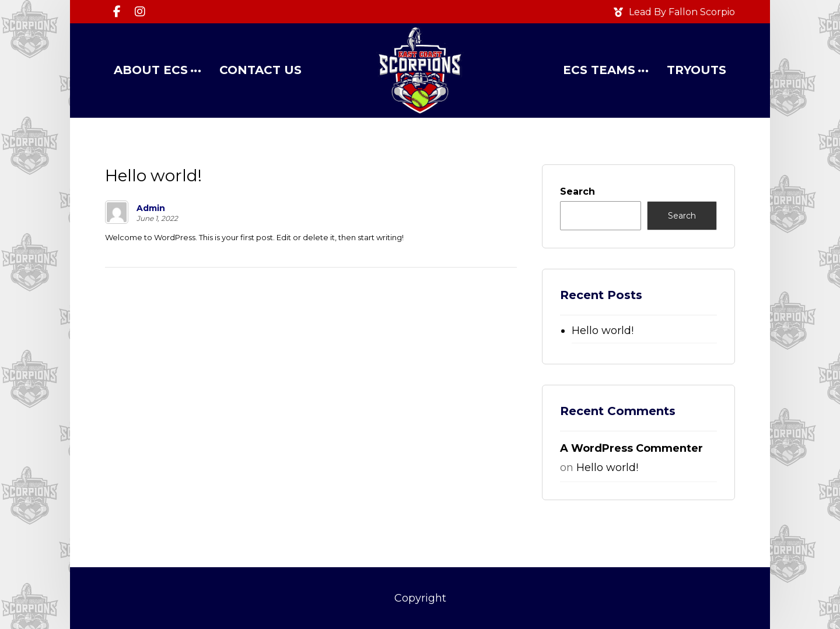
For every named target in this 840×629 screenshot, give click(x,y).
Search (577, 191)
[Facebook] (117, 12)
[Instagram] (140, 12)
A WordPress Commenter (631, 448)
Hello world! (603, 331)
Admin (151, 208)
